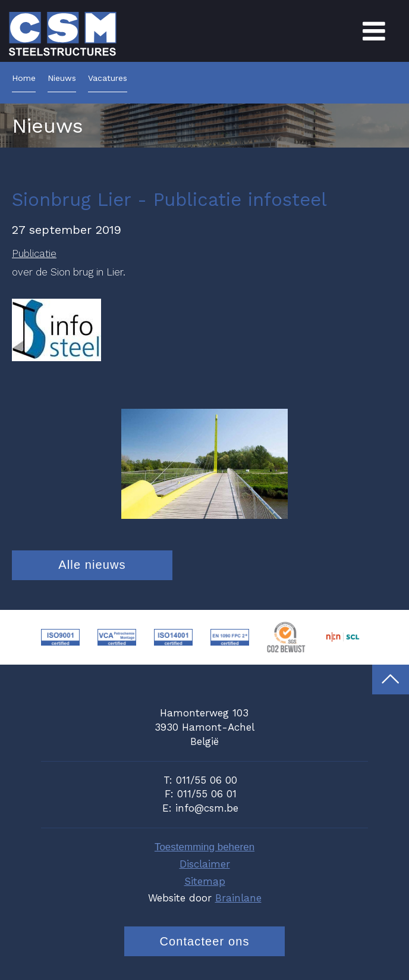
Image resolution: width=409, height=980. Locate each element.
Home (24, 78)
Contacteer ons (204, 941)
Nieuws (62, 78)
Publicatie (34, 253)
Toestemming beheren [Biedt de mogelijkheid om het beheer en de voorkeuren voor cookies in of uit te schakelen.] (204, 847)
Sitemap (205, 881)
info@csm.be (207, 808)
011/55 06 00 (207, 780)
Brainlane (238, 898)
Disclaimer (205, 864)
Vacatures (108, 78)
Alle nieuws (92, 565)
